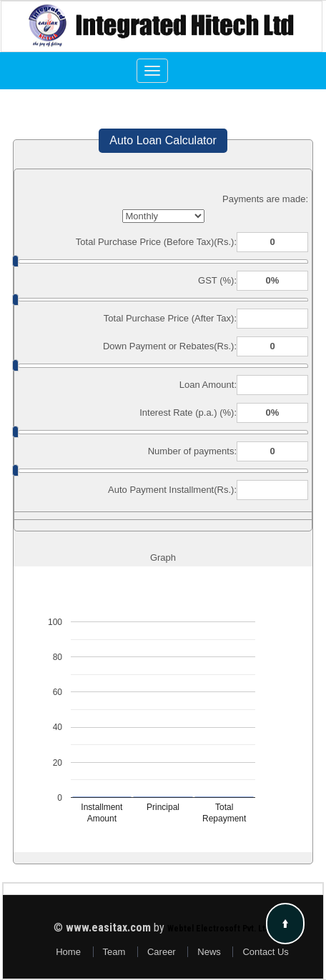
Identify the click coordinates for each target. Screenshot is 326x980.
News (209, 952)
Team (114, 952)
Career (162, 952)
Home (68, 952)
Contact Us (265, 952)
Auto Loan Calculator (163, 140)
